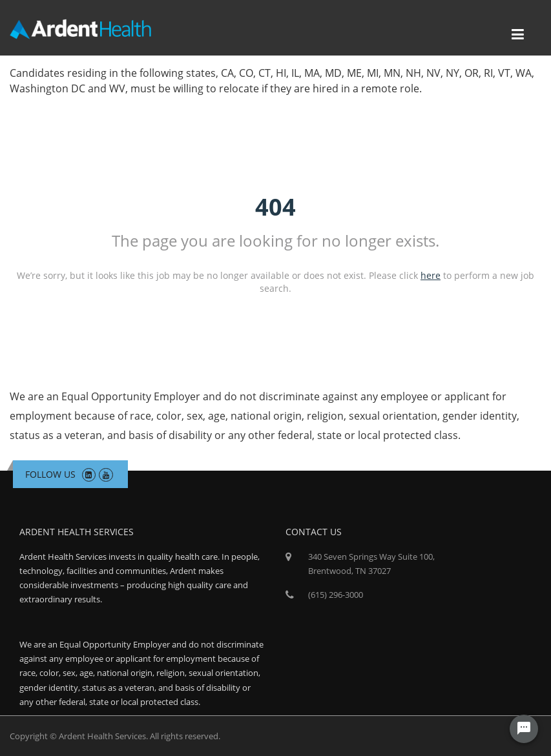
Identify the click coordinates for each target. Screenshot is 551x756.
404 (275, 207)
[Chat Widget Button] (524, 729)
